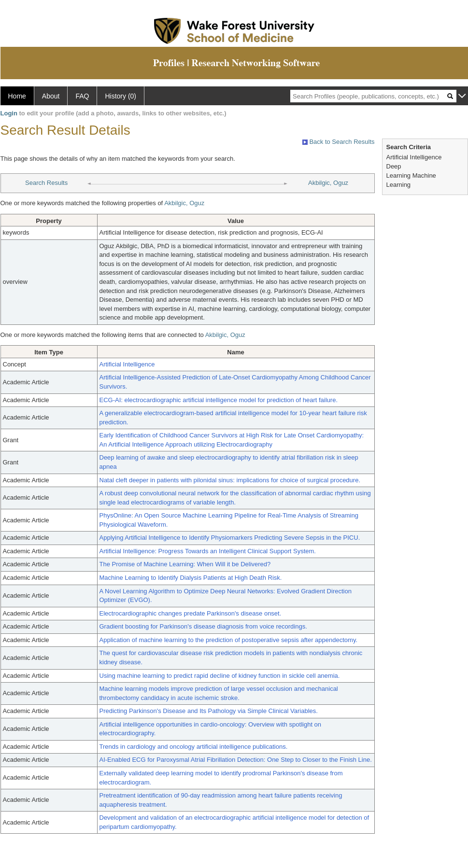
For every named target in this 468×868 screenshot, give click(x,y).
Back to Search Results (339, 142)
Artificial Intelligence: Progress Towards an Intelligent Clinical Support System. (208, 551)
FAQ (82, 96)
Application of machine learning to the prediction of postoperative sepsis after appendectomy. (229, 640)
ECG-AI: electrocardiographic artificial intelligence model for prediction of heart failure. (219, 400)
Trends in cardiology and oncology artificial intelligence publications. (194, 747)
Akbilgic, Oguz (328, 183)
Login (9, 113)
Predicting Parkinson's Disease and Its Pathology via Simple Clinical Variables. (209, 711)
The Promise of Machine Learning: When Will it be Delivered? (185, 564)
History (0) (121, 96)
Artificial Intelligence (127, 364)
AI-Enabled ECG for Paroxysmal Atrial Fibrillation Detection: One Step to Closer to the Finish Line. (236, 760)
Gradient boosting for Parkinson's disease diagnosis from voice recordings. (203, 626)
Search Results (46, 183)
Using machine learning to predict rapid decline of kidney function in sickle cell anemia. (220, 676)
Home (17, 96)
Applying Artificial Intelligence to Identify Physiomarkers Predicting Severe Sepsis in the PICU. (230, 538)
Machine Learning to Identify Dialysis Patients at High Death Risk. (191, 578)
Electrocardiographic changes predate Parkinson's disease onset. (191, 613)
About (51, 96)
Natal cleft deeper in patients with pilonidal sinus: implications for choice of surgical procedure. (230, 480)
